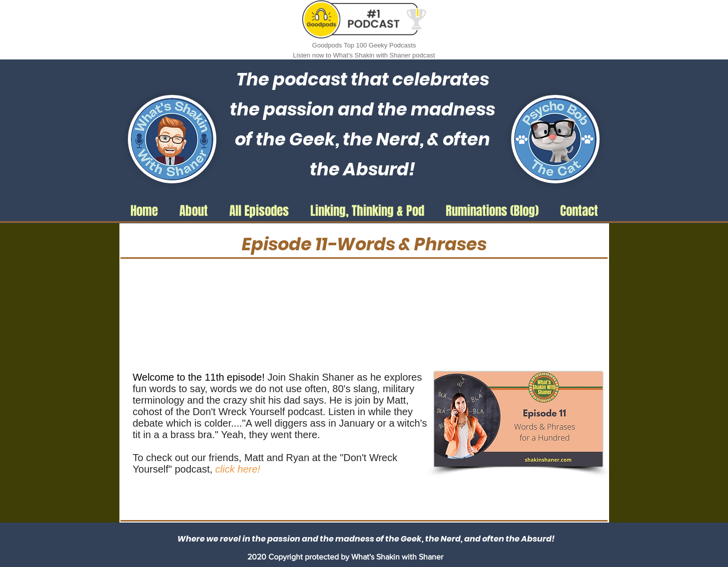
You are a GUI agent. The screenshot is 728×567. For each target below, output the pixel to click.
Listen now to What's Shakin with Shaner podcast (364, 55)
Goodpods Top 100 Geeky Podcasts (364, 45)
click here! (239, 469)
